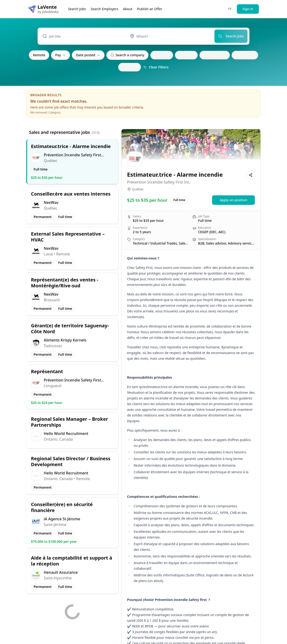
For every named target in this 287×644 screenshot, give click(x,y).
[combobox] (170, 36)
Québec (138, 189)
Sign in (248, 9)
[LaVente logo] (43, 9)
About (128, 9)
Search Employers (104, 9)
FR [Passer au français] (230, 9)
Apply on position (233, 200)
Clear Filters (156, 67)
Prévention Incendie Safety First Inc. (159, 182)
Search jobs (231, 36)
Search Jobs (77, 9)
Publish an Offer (150, 9)
